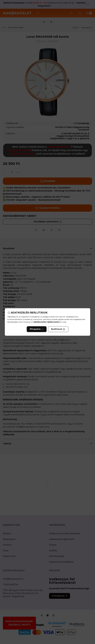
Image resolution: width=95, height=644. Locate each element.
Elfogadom (37, 329)
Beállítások (58, 329)
